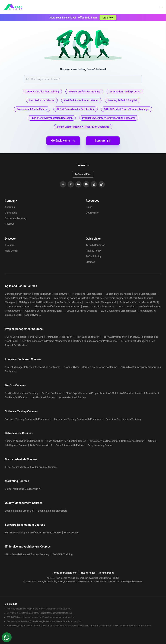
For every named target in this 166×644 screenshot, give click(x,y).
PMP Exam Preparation (59, 337)
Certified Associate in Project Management (46, 341)
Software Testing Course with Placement (28, 419)
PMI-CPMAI (36, 337)
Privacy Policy (94, 251)
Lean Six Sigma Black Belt (52, 511)
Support (103, 141)
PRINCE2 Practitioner (115, 337)
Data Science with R (41, 445)
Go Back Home (63, 141)
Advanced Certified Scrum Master (44, 311)
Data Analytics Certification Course (66, 441)
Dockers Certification (17, 397)
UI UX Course (71, 533)
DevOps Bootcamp (52, 393)
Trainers (10, 245)
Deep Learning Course (100, 445)
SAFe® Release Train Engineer (109, 298)
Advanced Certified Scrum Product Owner (57, 307)
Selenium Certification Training (123, 419)
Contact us (11, 213)
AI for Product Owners (28, 315)
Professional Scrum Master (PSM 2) (139, 302)
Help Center (12, 251)
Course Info (92, 213)
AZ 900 (112, 393)
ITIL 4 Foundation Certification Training (27, 554)
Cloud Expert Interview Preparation (85, 393)
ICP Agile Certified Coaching (82, 311)
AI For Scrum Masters (69, 302)
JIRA (120, 307)
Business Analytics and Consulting (24, 441)
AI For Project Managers (134, 341)
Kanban (131, 307)
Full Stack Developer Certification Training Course (33, 533)
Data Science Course (133, 441)
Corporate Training (16, 218)
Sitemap (90, 262)
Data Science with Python (70, 445)
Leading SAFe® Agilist (118, 294)
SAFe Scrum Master (145, 294)
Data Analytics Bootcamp (104, 441)
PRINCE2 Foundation (87, 337)
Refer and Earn (83, 174)
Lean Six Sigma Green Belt (20, 511)
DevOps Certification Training (21, 393)
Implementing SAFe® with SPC (71, 298)
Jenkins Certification (43, 397)
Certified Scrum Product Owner (51, 294)
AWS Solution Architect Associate (138, 393)
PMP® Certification (16, 337)
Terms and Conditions (64, 573)
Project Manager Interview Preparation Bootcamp (33, 367)
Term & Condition (95, 245)
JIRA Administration (19, 307)
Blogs (89, 207)
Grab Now (108, 18)
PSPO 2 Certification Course (99, 307)
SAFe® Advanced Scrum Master (118, 311)
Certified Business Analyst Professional (95, 341)
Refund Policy (94, 256)
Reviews (10, 224)
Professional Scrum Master (87, 294)
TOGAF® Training (63, 554)
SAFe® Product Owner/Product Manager (28, 298)
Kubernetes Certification (72, 397)
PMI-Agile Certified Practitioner (36, 302)
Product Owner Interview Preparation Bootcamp (90, 367)
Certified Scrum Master (18, 294)
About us (10, 207)
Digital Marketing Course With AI (23, 489)
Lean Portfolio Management (100, 302)
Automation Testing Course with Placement (78, 419)
